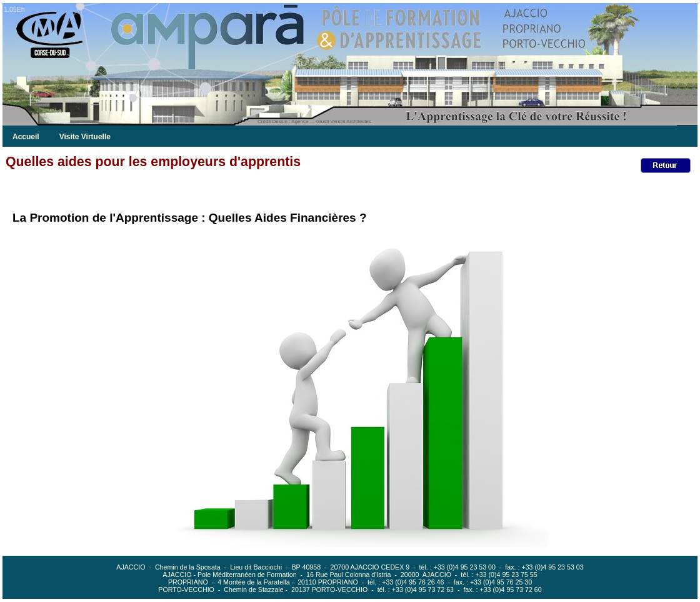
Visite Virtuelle (85, 137)
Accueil (26, 137)
